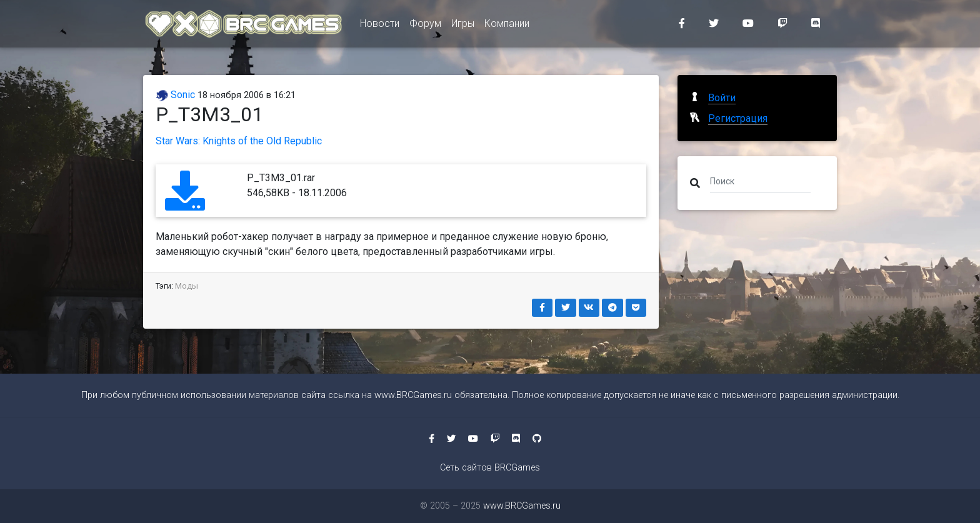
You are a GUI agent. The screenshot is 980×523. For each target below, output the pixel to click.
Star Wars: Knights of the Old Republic (239, 141)
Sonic (175, 95)
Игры (463, 26)
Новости (380, 26)
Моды (187, 286)
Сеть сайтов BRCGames (490, 468)
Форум (425, 26)
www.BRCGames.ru (413, 395)
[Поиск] (760, 181)
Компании (507, 26)
